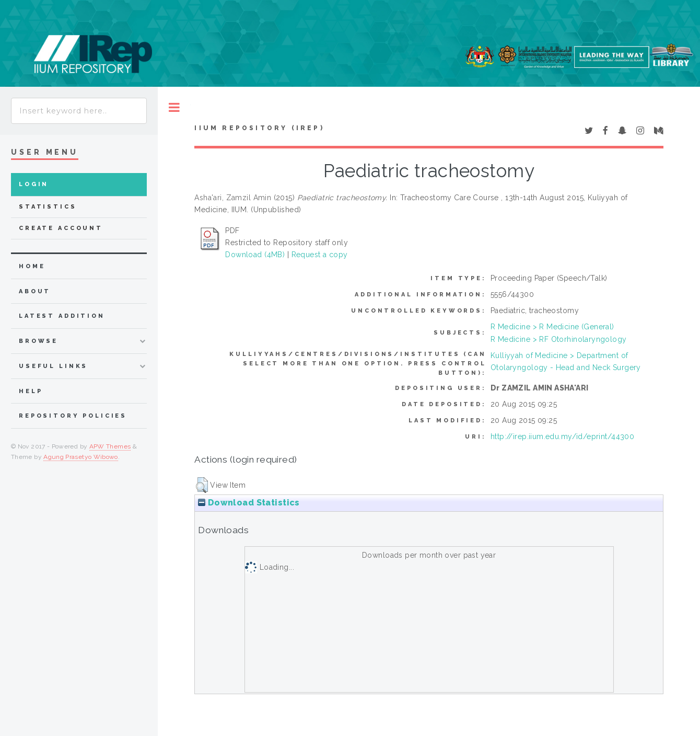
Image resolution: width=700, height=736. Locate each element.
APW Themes (110, 446)
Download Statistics (249, 503)
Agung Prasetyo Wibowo (81, 457)
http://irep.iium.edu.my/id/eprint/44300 (562, 436)
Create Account (61, 228)
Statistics (48, 207)
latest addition (62, 316)
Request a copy (320, 255)
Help (31, 391)
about (35, 291)
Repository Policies (73, 416)
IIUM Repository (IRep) (259, 128)
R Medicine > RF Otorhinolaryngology (559, 339)
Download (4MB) (255, 255)
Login (34, 184)
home (32, 266)
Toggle (174, 107)
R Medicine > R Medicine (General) (552, 327)
